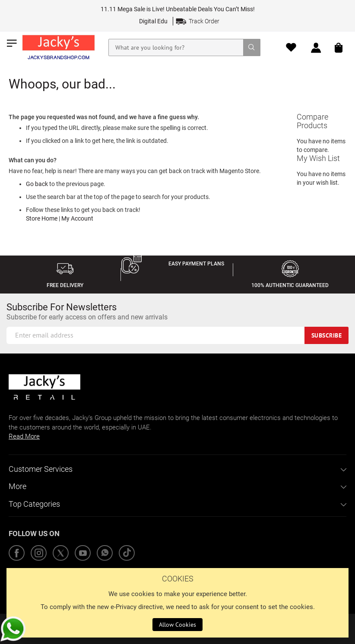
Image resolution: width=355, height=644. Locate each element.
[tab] (177, 469)
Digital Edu (153, 21)
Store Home (42, 218)
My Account (77, 218)
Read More (24, 436)
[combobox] (184, 47)
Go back (37, 184)
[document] (177, 603)
